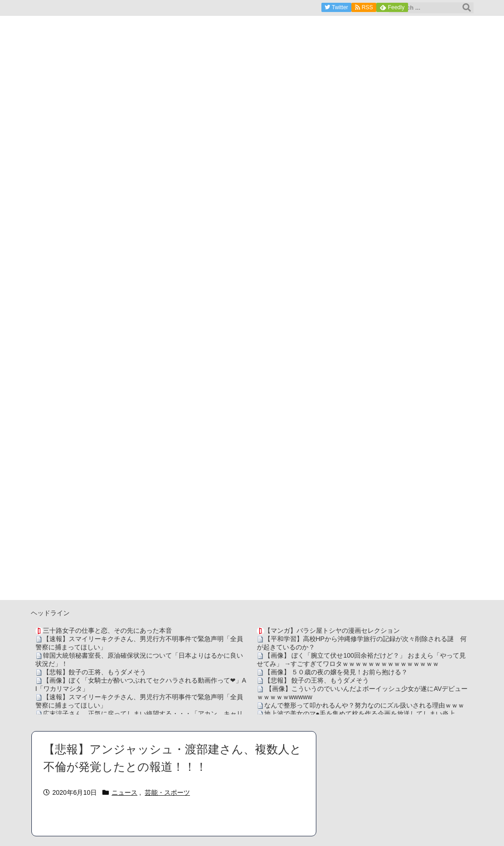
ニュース (125, 792)
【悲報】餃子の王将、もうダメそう (95, 672)
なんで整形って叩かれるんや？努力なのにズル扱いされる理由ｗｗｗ (364, 705)
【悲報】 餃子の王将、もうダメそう (317, 680)
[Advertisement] (252, 535)
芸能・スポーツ (167, 792)
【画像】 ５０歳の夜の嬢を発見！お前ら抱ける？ (336, 672)
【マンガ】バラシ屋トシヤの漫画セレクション (332, 630)
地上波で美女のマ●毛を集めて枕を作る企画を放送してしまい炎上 (360, 714)
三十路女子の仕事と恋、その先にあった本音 (107, 630)
